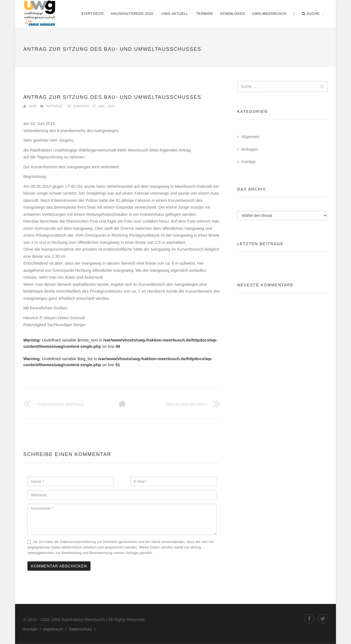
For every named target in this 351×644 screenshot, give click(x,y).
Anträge (55, 106)
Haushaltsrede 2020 (132, 14)
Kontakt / (33, 629)
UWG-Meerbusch (269, 14)
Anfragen (250, 149)
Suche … (313, 14)
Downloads (233, 14)
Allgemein (250, 137)
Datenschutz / (83, 629)
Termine (205, 14)
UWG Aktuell (175, 14)
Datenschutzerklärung (78, 542)
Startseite (92, 14)
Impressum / (56, 629)
